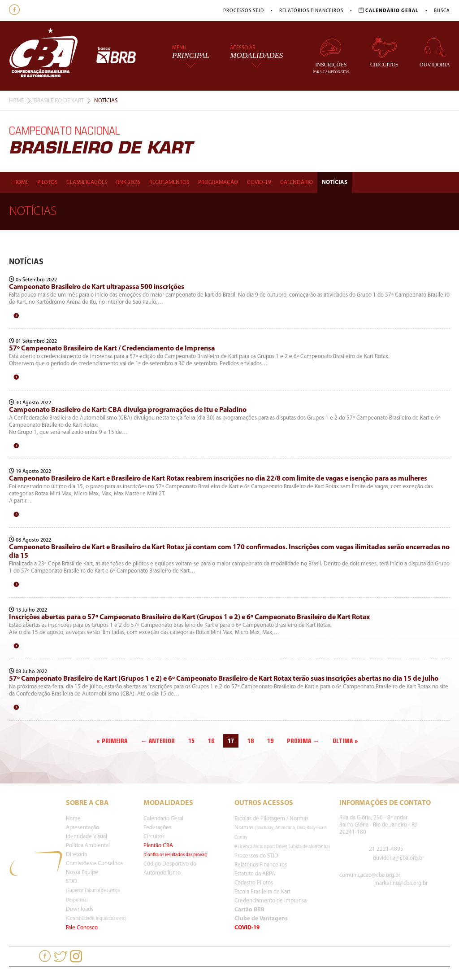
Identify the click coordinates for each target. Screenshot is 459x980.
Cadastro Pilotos (254, 883)
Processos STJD (244, 11)
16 (211, 741)
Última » (345, 741)
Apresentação (82, 828)
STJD (93, 891)
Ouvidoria (435, 52)
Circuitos (384, 52)
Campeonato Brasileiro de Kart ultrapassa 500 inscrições (97, 287)
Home (16, 101)
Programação (218, 182)
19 (270, 741)
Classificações (87, 182)
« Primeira (112, 741)
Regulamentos (169, 182)
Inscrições (331, 55)
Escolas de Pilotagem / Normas (271, 819)
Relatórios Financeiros (311, 11)
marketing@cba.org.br (401, 883)
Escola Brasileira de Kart (262, 892)
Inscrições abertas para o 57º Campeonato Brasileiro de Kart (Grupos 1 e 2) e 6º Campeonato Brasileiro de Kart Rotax (189, 617)
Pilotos (47, 182)
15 (191, 741)
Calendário (297, 182)
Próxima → (303, 741)
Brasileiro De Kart (59, 101)
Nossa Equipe (82, 873)
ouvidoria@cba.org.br (398, 858)
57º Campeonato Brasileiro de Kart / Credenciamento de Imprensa (112, 349)
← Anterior (158, 741)
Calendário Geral (163, 819)
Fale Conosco (82, 928)
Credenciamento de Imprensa (271, 901)
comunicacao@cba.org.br (370, 875)
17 (231, 741)
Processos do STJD (256, 856)
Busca (442, 11)
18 (251, 741)
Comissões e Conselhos (94, 864)
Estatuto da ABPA (255, 874)
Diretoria (76, 855)
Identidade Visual (87, 837)
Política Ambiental (88, 846)
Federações (157, 828)
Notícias (335, 182)
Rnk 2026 (128, 182)
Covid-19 (259, 182)
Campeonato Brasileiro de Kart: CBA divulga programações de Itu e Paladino (128, 410)
